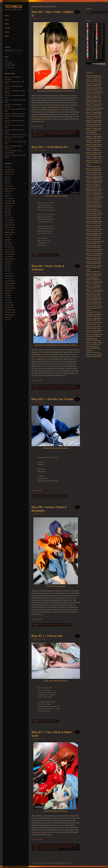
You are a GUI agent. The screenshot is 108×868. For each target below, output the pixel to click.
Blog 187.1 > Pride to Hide (47, 636)
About (7, 20)
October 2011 (9, 174)
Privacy (7, 32)
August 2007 (9, 261)
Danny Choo (58, 386)
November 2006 (10, 283)
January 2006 (9, 307)
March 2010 (8, 196)
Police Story (68, 134)
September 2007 (10, 259)
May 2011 (8, 181)
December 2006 (10, 281)
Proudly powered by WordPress (41, 863)
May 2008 (8, 242)
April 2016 (8, 167)
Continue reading (39, 126)
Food (74, 845)
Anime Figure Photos (44, 132)
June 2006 (8, 295)
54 (77, 732)
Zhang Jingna (62, 496)
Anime (7, 24)
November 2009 (10, 201)
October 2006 (9, 286)
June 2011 (8, 179)
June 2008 (8, 240)
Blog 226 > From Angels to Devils (15, 114)
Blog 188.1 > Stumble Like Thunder (52, 399)
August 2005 (9, 317)
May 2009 (8, 213)
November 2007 (10, 254)
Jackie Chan (53, 847)
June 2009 (8, 211)
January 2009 (9, 223)
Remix (7, 36)
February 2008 (9, 247)
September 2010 (10, 189)
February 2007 (9, 276)
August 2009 (9, 206)
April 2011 (8, 184)
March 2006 (8, 303)
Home (7, 16)
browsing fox (38, 119)
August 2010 (9, 191)
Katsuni (45, 110)
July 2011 (8, 177)
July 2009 (8, 208)
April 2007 (8, 271)
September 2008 (10, 232)
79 (77, 266)
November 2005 (10, 312)
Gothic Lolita (53, 388)
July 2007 (8, 264)
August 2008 (9, 235)
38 (77, 12)
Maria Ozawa (54, 107)
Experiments (54, 132)
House (70, 132)
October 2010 (9, 186)
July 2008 (8, 237)
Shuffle (40, 136)
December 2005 (10, 310)
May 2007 (8, 269)
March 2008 (8, 244)
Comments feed (10, 65)
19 (77, 636)
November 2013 (10, 169)
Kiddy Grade (61, 847)
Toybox (13, 7)
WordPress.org (9, 68)
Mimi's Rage (54, 134)
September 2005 (10, 315)
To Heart (76, 388)
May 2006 (8, 298)
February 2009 (9, 220)
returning (55, 352)
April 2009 (8, 215)
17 (77, 147)
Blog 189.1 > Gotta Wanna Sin (50, 147)
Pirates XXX (61, 134)
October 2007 (9, 257)
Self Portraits (69, 388)
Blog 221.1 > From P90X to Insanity (16, 134)
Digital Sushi (42, 255)
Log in (7, 60)
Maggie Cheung (45, 134)
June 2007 (8, 266)
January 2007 (9, 278)
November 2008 (10, 227)
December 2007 (10, 252)
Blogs (52, 386)
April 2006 (8, 300)
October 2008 (9, 230)
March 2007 (8, 274)
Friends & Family (63, 132)
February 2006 (9, 305)
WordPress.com (67, 863)
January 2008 (9, 249)
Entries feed (8, 63)
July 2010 (8, 194)
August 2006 (9, 291)
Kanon (61, 625)
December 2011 (10, 172)
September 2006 (10, 288)
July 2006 (8, 293)
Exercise (7, 28)
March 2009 (8, 218)
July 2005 (8, 320)
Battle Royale (54, 625)
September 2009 (10, 203)
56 (77, 507)
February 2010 (9, 198)
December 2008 (10, 225)
